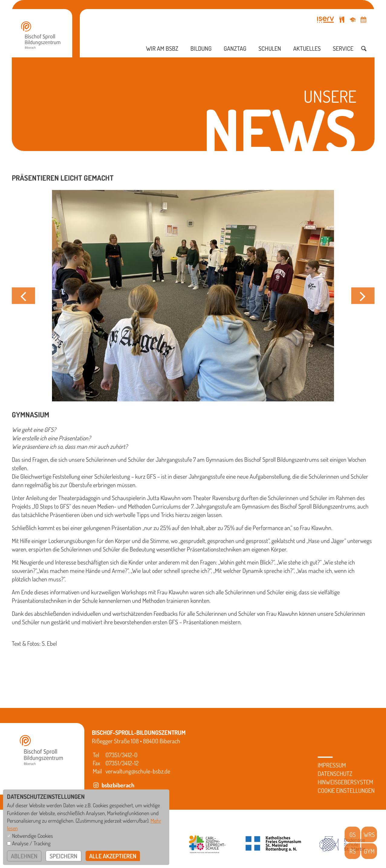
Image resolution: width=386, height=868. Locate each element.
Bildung (201, 48)
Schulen (270, 48)
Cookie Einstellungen (346, 790)
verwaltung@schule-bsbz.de (138, 771)
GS (353, 834)
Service (343, 48)
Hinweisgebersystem (345, 782)
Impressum (332, 765)
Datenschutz (335, 773)
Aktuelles (307, 48)
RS (353, 851)
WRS (369, 834)
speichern (63, 856)
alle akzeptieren (113, 856)
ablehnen (24, 856)
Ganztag (235, 48)
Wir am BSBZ (162, 48)
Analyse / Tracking (31, 843)
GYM (369, 851)
